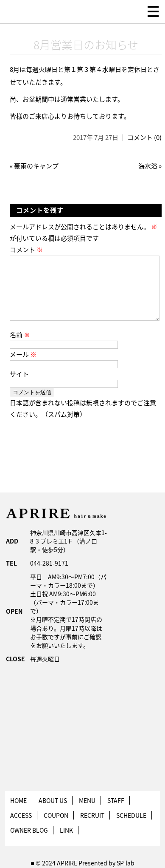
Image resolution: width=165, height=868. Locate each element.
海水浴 (148, 166)
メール (23, 368)
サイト (19, 387)
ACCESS (21, 829)
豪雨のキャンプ (36, 166)
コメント (26, 250)
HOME (18, 814)
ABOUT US (53, 814)
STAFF (116, 814)
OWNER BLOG (29, 844)
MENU (87, 814)
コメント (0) (144, 137)
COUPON (56, 829)
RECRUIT (92, 829)
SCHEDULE (131, 829)
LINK (66, 844)
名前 (20, 348)
